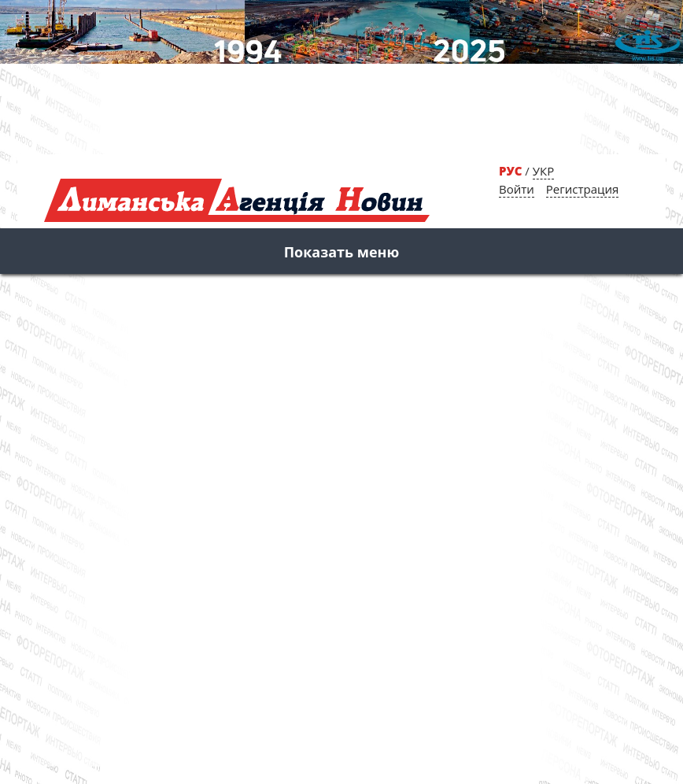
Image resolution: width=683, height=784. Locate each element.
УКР (543, 171)
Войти (517, 189)
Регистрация (582, 189)
